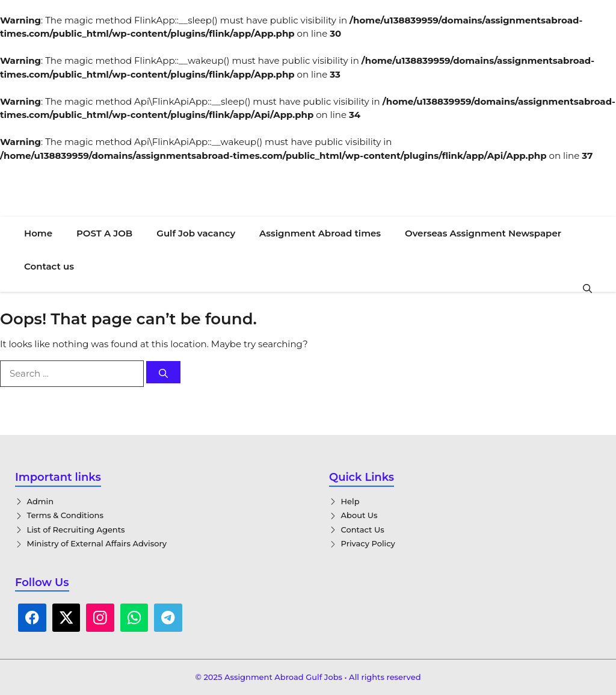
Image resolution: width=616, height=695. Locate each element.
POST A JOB (104, 233)
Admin (41, 501)
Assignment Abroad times (320, 233)
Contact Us (363, 530)
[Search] (163, 372)
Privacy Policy (368, 543)
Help (350, 501)
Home (38, 233)
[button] (587, 287)
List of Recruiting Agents (76, 530)
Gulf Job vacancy (196, 233)
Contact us (49, 266)
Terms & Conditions (65, 515)
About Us (359, 515)
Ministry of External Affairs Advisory (97, 543)
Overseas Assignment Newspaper (483, 233)
